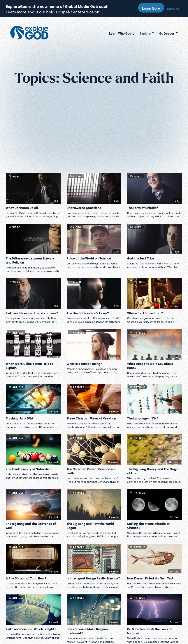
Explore (147, 33)
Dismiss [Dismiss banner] (173, 8)
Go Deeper (168, 33)
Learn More (151, 8)
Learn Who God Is (122, 33)
